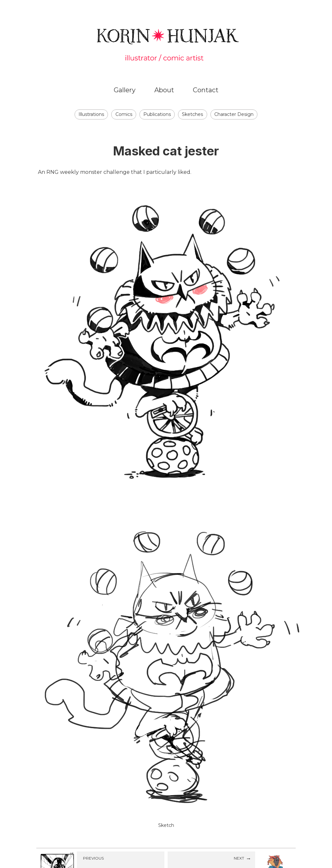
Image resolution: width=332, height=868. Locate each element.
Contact (206, 90)
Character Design (234, 114)
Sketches (192, 114)
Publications (157, 114)
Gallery (125, 90)
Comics (124, 114)
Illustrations (91, 114)
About (164, 90)
